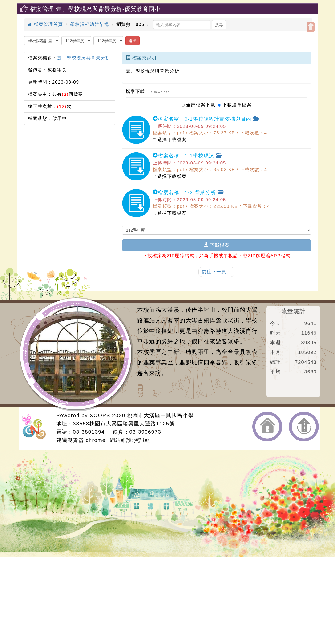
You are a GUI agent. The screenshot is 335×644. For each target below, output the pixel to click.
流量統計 (293, 311)
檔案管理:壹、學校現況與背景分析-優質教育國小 (95, 9)
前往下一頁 (217, 272)
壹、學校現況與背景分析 (84, 58)
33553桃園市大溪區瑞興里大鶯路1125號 (124, 424)
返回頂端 (304, 427)
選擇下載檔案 (170, 140)
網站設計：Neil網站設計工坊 (36, 428)
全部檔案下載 (198, 104)
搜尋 (219, 25)
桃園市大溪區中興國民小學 (160, 415)
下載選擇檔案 (235, 104)
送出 (133, 41)
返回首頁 (267, 427)
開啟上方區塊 (311, 27)
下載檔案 (216, 245)
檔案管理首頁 (45, 24)
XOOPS (100, 415)
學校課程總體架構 (90, 24)
